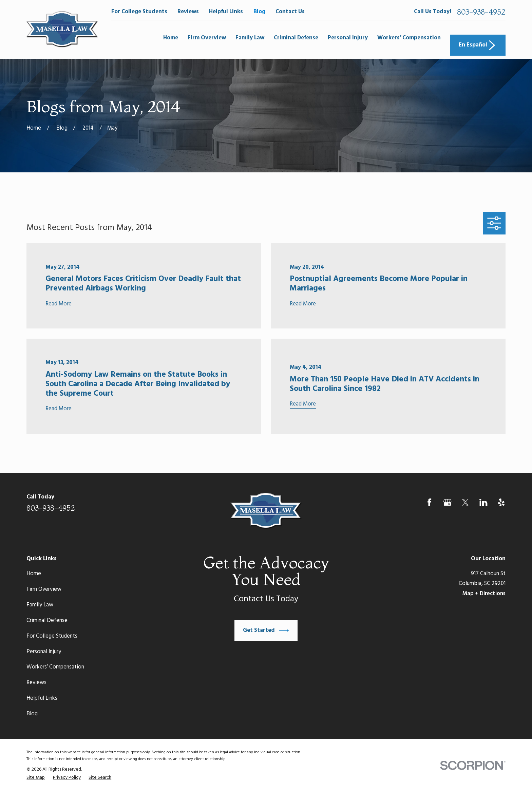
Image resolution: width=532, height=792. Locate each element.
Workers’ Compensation (55, 667)
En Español (478, 45)
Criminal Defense (47, 620)
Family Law (40, 605)
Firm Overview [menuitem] (207, 38)
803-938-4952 (481, 12)
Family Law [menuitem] (250, 38)
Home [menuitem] (171, 38)
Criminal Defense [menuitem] (296, 38)
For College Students (139, 12)
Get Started (266, 630)
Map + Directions (484, 594)
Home (34, 574)
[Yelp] (501, 502)
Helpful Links (226, 12)
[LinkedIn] (483, 502)
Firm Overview (44, 589)
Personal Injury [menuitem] (348, 38)
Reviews (188, 12)
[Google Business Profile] (447, 502)
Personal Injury (44, 652)
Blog (259, 12)
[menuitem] (36, 778)
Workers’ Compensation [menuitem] (409, 38)
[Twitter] (465, 502)
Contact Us (290, 12)
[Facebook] (429, 502)
